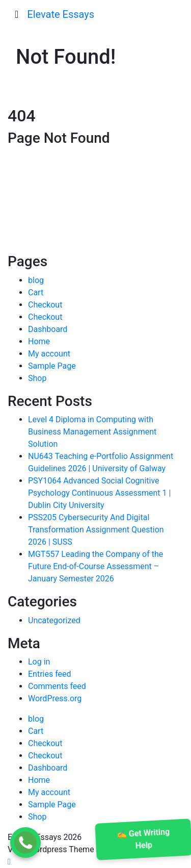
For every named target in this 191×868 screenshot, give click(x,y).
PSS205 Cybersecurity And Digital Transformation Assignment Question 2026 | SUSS (96, 530)
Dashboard (48, 329)
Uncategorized (54, 620)
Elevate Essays (61, 14)
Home (39, 341)
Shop (37, 378)
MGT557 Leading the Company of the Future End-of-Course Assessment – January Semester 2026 (95, 566)
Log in (39, 662)
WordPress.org (55, 698)
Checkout (45, 305)
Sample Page (52, 366)
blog (36, 280)
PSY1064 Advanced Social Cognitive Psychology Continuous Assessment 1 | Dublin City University (99, 493)
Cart (36, 292)
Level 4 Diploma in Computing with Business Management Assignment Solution (92, 432)
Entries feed (50, 674)
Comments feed (57, 686)
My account (49, 354)
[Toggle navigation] (17, 14)
